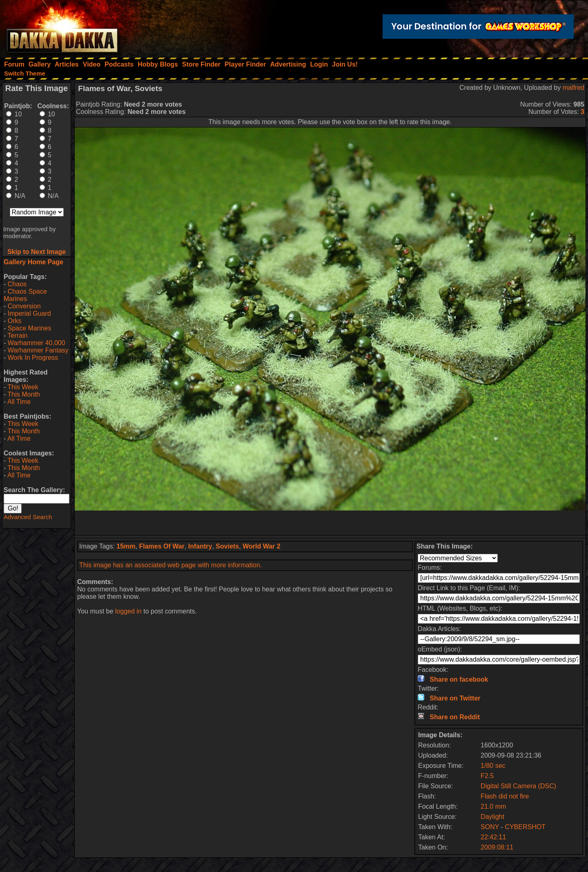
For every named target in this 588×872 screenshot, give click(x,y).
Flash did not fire (505, 796)
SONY (490, 827)
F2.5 (487, 776)
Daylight (492, 817)
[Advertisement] (330, 523)
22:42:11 (493, 837)
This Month (23, 394)
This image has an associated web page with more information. (170, 565)
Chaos (17, 284)
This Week (23, 387)
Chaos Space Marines (25, 295)
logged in (128, 611)
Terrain (17, 336)
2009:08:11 (497, 847)
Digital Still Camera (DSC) (518, 786)
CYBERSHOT (525, 827)
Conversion (24, 306)
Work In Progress (33, 358)
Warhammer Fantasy (38, 350)
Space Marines (30, 328)
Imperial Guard (29, 313)
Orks (15, 321)
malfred (574, 88)
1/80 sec (493, 766)
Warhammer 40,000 (37, 343)
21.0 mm (493, 806)
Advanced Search (28, 517)
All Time (19, 402)
